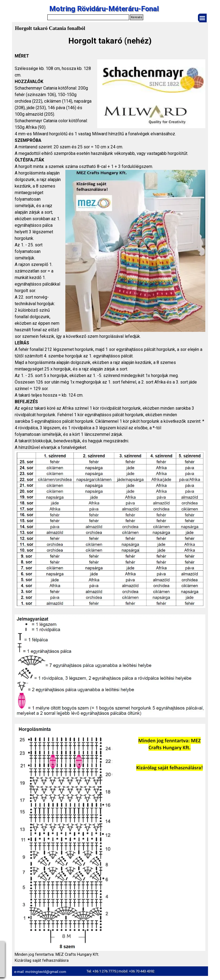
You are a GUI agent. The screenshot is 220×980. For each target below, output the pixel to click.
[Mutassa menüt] (202, 18)
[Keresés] (88, 17)
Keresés (137, 17)
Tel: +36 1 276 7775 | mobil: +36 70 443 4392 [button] (120, 971)
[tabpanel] (110, 499)
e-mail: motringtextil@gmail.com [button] (40, 972)
